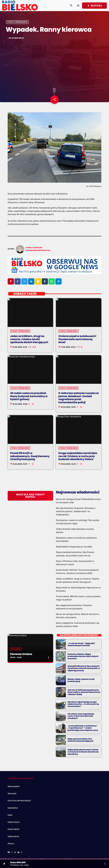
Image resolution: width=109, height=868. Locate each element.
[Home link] (20, 6)
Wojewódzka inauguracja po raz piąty (74, 549)
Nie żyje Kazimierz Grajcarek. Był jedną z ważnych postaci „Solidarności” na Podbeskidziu (76, 513)
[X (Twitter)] (12, 855)
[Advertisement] (54, 66)
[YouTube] (9, 855)
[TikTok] (15, 855)
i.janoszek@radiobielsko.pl (38, 252)
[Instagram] (18, 855)
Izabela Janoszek (34, 250)
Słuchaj (94, 6)
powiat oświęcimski (17, 24)
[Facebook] (22, 855)
